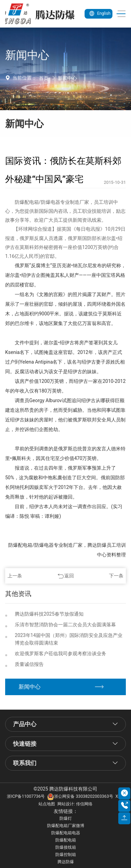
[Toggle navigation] (119, 14)
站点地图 (47, 804)
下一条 (116, 576)
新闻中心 (67, 78)
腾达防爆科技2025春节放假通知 (49, 614)
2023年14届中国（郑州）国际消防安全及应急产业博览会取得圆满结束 (69, 639)
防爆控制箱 (66, 855)
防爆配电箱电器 (66, 833)
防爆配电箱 (66, 840)
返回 (69, 576)
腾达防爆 (66, 862)
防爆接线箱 (66, 847)
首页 (44, 78)
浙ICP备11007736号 (26, 796)
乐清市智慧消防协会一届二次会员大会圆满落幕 (65, 625)
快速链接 (25, 744)
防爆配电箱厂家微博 (66, 826)
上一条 (15, 576)
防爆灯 (66, 818)
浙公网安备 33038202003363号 (80, 796)
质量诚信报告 (29, 664)
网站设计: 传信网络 (75, 804)
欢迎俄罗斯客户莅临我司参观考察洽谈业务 (61, 653)
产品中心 (25, 724)
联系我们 (25, 763)
